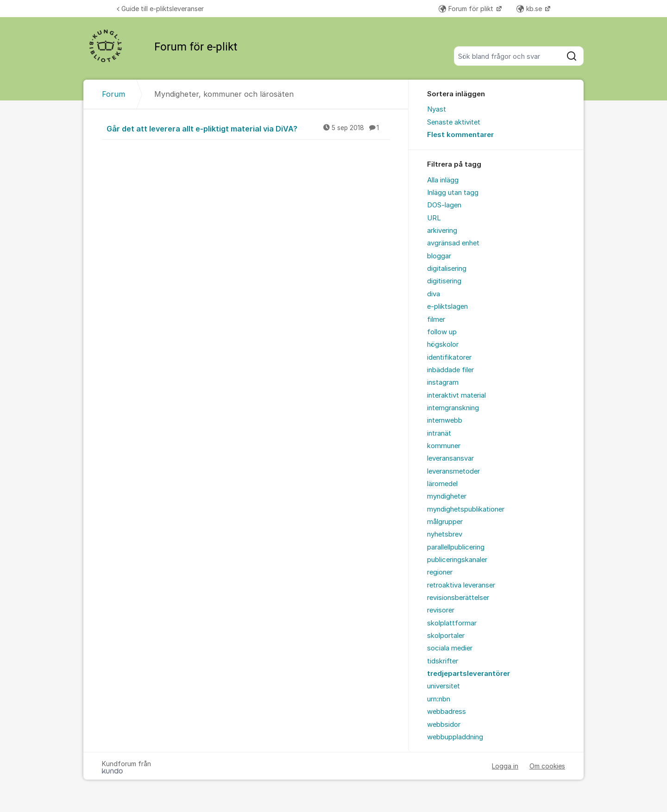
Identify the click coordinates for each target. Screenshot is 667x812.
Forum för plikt (467, 9)
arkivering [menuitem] (442, 231)
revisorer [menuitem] (441, 610)
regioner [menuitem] (440, 572)
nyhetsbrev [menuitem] (445, 534)
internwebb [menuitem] (445, 420)
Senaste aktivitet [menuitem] (454, 122)
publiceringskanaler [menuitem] (457, 560)
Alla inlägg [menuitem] (443, 180)
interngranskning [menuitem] (453, 408)
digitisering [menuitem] (444, 281)
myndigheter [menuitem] (447, 496)
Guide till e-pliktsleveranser (160, 9)
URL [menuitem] (434, 218)
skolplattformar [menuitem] (452, 623)
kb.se (530, 9)
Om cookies (547, 766)
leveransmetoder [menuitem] (453, 471)
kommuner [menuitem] (444, 446)
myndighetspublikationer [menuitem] (466, 509)
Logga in (505, 766)
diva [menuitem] (434, 294)
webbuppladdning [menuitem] (455, 737)
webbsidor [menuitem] (444, 725)
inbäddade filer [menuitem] (450, 370)
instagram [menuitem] (443, 382)
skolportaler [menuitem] (446, 636)
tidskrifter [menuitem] (443, 661)
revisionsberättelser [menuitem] (458, 598)
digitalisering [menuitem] (447, 269)
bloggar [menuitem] (439, 256)
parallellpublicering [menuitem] (456, 547)
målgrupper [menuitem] (445, 522)
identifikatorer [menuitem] (449, 357)
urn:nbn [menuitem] (439, 699)
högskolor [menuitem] (443, 344)
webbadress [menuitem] (447, 712)
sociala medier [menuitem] (450, 648)
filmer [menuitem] (436, 319)
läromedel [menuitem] (442, 484)
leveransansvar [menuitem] (450, 458)
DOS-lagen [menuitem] (444, 205)
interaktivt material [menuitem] (456, 395)
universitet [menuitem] (444, 686)
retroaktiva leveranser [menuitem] (461, 585)
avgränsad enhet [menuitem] (453, 243)
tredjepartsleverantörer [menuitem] (469, 674)
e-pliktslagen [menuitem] (447, 306)
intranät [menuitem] (439, 433)
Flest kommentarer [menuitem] (460, 135)
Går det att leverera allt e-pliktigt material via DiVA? (248, 128)
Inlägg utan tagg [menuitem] (453, 193)
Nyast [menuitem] (437, 109)
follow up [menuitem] (442, 332)
